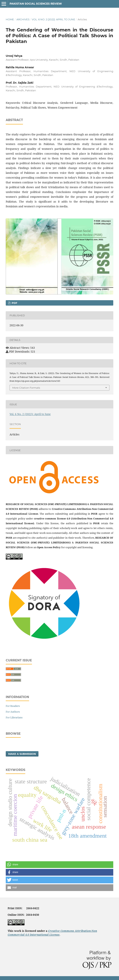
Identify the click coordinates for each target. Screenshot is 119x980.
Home (10, 19)
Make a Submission (22, 754)
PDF (14, 303)
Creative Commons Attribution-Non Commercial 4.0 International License (52, 933)
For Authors (13, 712)
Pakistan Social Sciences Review (36, 4)
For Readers (13, 706)
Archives (23, 19)
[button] (59, 865)
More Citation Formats (26, 388)
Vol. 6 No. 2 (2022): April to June (53, 19)
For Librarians (14, 717)
